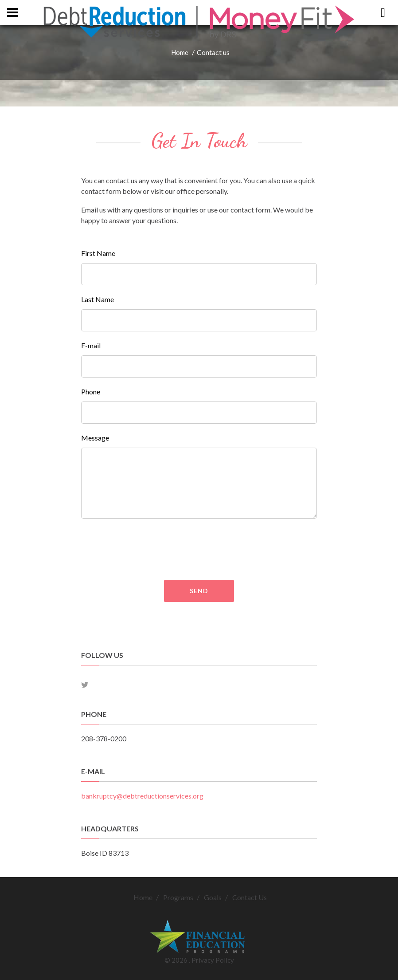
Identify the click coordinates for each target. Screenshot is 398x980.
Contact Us (250, 897)
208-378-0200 (104, 738)
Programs (178, 897)
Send (199, 591)
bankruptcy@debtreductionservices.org (142, 796)
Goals (213, 897)
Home (180, 52)
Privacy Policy (213, 960)
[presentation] (231, 549)
